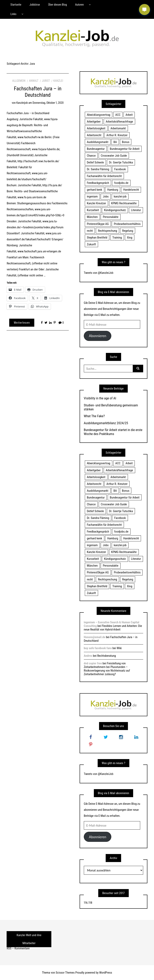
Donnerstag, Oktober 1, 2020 (48, 103)
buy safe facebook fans (98, 648)
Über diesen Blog (58, 5)
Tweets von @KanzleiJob (99, 273)
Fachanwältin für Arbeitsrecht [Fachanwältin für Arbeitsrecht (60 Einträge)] (104, 176)
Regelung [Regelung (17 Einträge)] (128, 231)
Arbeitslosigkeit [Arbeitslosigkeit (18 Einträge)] (96, 128)
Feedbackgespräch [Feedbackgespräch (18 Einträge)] (98, 183)
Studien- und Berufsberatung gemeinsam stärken (111, 407)
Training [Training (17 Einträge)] (117, 238)
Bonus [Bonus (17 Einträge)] (126, 142)
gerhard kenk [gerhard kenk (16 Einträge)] (94, 190)
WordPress (106, 973)
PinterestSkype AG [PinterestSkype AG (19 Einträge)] (98, 224)
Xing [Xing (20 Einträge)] (130, 238)
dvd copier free (93, 663)
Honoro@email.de (95, 637)
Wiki (119, 648)
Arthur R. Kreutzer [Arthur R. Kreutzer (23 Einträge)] (117, 135)
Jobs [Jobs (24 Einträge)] (106, 196)
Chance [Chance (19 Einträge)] (91, 156)
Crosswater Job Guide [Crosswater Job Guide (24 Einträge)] (114, 156)
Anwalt (34, 81)
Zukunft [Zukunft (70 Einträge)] (91, 244)
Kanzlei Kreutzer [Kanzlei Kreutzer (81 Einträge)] (96, 203)
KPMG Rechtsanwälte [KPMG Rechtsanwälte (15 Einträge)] (124, 203)
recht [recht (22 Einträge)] (90, 231)
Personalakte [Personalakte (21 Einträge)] (111, 217)
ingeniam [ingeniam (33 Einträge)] (92, 196)
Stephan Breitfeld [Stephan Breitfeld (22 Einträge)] (97, 238)
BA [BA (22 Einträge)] (115, 142)
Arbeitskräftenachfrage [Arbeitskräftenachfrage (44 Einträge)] (119, 122)
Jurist (46, 81)
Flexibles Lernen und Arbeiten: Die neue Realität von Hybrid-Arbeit (113, 628)
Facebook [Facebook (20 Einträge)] (120, 169)
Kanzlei (58, 81)
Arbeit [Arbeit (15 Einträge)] (129, 115)
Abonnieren (97, 336)
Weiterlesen (22, 323)
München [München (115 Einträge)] (92, 217)
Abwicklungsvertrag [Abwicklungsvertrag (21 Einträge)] (99, 115)
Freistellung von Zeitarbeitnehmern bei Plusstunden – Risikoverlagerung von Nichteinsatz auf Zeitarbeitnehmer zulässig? (107, 669)
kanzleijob (22, 103)
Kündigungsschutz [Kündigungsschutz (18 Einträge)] (115, 210)
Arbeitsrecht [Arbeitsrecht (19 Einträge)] (94, 135)
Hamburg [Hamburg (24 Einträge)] (113, 190)
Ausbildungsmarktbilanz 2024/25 (106, 423)
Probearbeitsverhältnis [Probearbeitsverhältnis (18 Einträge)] (127, 224)
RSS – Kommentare (18, 948)
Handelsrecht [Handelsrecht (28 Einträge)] (131, 190)
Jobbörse (35, 5)
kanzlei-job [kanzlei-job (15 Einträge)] (120, 196)
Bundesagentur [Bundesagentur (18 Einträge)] (96, 149)
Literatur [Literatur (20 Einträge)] (136, 210)
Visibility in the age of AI (100, 398)
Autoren (79, 5)
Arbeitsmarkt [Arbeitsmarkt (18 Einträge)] (118, 128)
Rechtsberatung (107, 656)
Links (13, 14)
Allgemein (19, 81)
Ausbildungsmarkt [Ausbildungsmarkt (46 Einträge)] (98, 142)
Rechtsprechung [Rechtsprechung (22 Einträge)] (107, 231)
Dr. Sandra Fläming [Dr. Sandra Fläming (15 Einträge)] (98, 169)
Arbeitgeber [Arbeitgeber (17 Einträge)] (94, 122)
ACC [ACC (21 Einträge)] (118, 115)
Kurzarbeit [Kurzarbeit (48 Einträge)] (93, 210)
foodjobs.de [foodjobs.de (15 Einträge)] (121, 183)
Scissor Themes (65, 973)
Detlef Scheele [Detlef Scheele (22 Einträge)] (95, 162)
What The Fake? (94, 416)
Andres (88, 656)
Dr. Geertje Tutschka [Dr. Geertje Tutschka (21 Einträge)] (121, 162)
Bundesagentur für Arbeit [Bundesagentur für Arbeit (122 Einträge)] (125, 149)
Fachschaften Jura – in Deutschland (38, 92)
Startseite (16, 5)
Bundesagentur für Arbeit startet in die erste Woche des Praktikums (113, 432)
